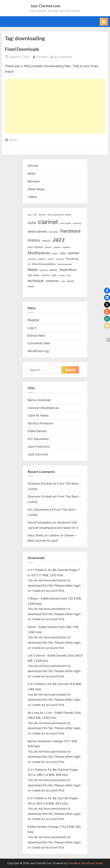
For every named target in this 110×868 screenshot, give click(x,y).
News (13, 140)
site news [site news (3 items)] (34, 275)
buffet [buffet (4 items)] (32, 223)
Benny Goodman (39, 400)
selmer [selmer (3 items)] (53, 270)
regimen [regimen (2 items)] (43, 270)
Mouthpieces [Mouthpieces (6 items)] (39, 253)
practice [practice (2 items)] (60, 259)
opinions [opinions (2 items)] (32, 259)
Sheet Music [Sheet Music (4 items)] (68, 270)
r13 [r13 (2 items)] (29, 264)
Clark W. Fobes (38, 415)
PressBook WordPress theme (85, 863)
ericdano (42, 57)
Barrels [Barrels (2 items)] (42, 215)
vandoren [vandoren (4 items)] (52, 281)
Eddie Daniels (37, 431)
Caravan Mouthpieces (43, 408)
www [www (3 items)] (31, 286)
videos (32, 197)
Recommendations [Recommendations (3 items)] (44, 264)
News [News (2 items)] (55, 254)
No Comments (63, 57)
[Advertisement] (55, 106)
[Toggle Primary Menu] (104, 22)
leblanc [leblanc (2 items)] (48, 247)
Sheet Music (36, 189)
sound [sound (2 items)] (62, 275)
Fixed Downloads (22, 49)
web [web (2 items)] (63, 281)
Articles (33, 166)
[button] (107, 291)
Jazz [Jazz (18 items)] (59, 240)
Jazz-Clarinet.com (45, 6)
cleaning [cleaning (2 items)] (77, 223)
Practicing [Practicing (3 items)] (72, 259)
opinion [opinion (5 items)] (73, 253)
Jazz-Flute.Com (39, 446)
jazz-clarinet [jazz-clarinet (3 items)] (35, 247)
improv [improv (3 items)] (46, 241)
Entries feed (36, 336)
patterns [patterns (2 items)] (42, 259)
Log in (32, 328)
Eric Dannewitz (38, 439)
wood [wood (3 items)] (70, 281)
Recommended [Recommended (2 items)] (65, 264)
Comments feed (39, 343)
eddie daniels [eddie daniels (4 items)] (37, 231)
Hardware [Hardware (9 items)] (70, 231)
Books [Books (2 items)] (68, 215)
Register (34, 320)
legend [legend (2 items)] (57, 247)
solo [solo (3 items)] (54, 275)
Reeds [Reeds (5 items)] (33, 270)
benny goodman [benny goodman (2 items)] (56, 215)
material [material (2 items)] (66, 247)
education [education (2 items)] (54, 232)
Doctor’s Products (40, 423)
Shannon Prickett (40, 484)
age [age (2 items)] (30, 215)
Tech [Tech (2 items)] (69, 275)
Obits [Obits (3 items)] (63, 253)
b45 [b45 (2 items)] (35, 215)
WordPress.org (38, 351)
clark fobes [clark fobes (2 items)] (65, 223)
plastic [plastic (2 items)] (51, 259)
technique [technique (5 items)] (36, 281)
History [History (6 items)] (34, 240)
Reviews (34, 181)
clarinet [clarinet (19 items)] (48, 222)
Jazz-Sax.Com (38, 454)
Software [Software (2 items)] (46, 275)
